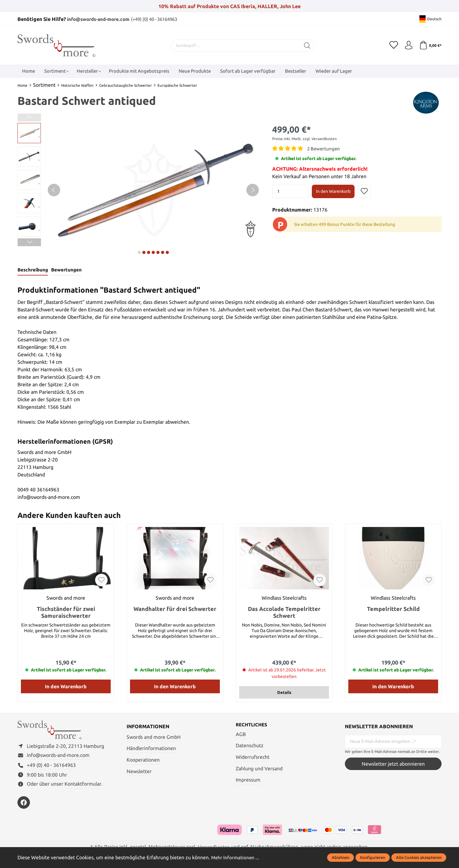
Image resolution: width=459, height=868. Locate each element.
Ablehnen (341, 857)
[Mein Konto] (407, 45)
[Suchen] (306, 45)
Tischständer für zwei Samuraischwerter (66, 612)
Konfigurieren (373, 857)
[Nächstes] (253, 190)
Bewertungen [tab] (66, 270)
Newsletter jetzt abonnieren (393, 764)
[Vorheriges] (54, 190)
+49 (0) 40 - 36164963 (51, 768)
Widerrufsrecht (253, 758)
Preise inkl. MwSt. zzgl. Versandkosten (304, 138)
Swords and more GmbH (154, 737)
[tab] (33, 270)
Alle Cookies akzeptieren (419, 857)
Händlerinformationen (151, 749)
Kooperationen (143, 760)
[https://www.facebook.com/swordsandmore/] (24, 805)
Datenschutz (250, 746)
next (139, 252)
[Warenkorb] (430, 45)
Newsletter (139, 772)
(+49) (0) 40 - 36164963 (162, 19)
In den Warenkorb (333, 191)
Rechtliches (253, 725)
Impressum (248, 781)
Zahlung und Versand (259, 769)
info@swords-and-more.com (101, 19)
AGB (241, 735)
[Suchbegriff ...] (234, 45)
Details (284, 693)
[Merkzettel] (392, 45)
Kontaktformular (83, 786)
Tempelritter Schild (393, 609)
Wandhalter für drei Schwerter (175, 609)
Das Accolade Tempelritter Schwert (284, 612)
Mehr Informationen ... (236, 857)
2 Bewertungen (324, 148)
